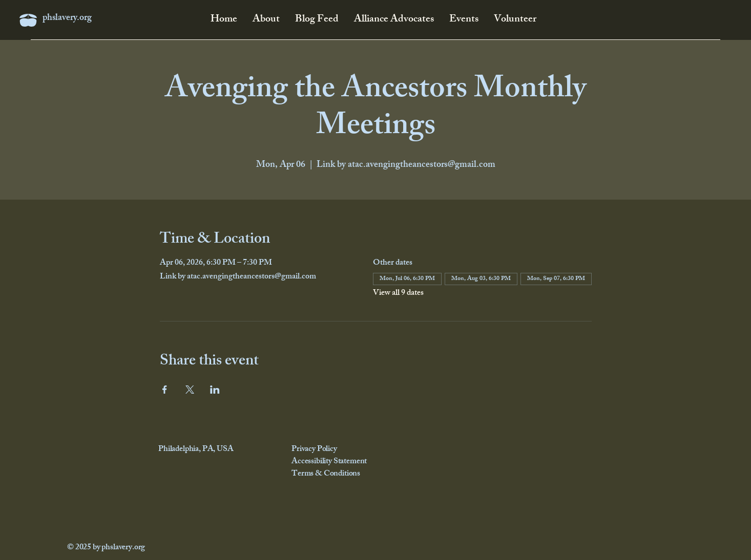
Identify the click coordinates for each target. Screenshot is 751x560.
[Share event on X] (190, 390)
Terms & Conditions (326, 474)
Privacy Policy (314, 450)
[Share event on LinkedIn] (215, 390)
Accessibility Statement (329, 462)
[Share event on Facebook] (165, 390)
